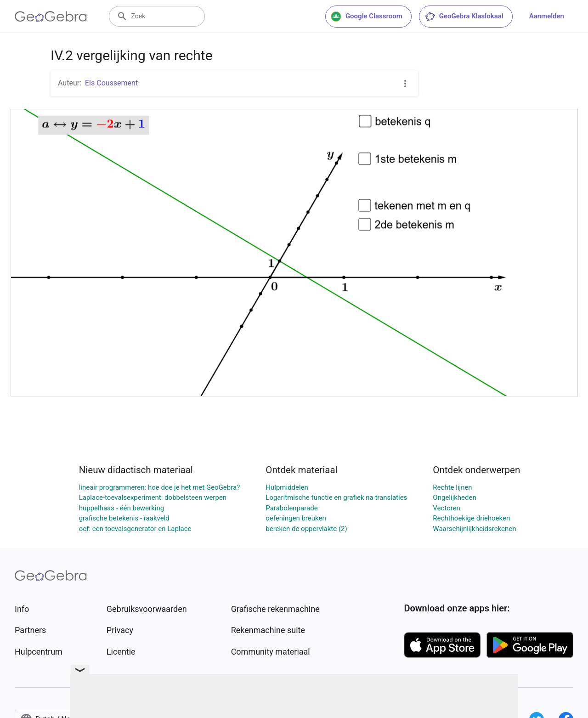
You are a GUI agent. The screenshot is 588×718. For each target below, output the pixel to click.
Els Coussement (111, 83)
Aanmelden (547, 16)
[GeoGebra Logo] (51, 17)
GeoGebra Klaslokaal (464, 17)
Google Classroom (367, 17)
